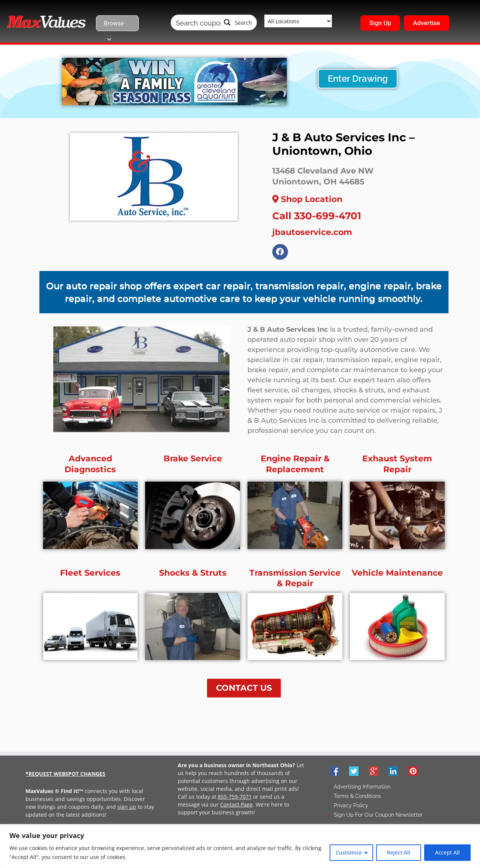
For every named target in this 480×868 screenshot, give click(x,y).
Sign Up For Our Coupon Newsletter (378, 817)
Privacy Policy (351, 807)
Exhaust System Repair (397, 466)
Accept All (447, 852)
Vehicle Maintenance (397, 575)
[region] (240, 846)
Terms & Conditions (357, 798)
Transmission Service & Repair (295, 580)
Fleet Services (90, 575)
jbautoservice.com (312, 232)
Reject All (399, 852)
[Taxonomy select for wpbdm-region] (298, 21)
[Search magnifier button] (238, 22)
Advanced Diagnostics (90, 466)
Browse (114, 25)
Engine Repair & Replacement (295, 466)
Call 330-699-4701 (317, 216)
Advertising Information (362, 789)
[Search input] (198, 22)
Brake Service (193, 461)
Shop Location (307, 199)
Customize (349, 852)
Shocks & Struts (193, 575)
